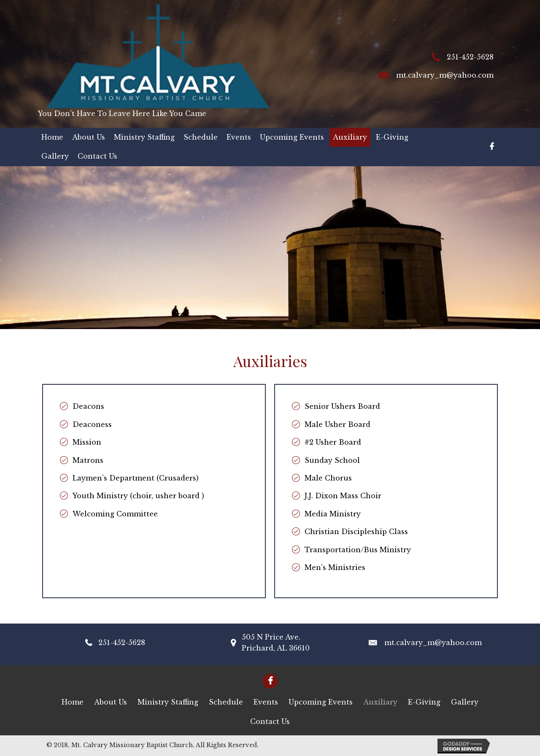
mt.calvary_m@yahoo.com (445, 75)
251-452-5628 (470, 57)
